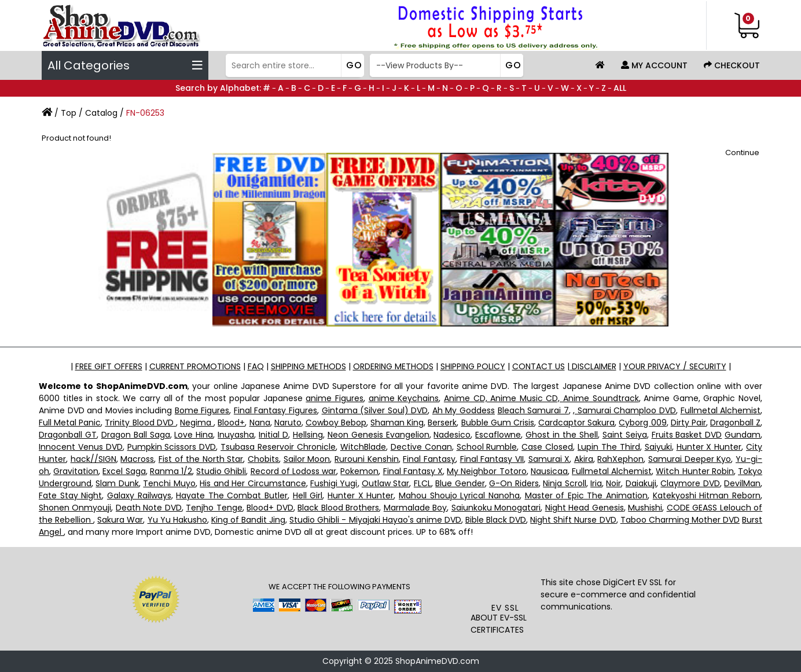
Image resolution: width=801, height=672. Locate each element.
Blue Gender (460, 483)
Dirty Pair (688, 423)
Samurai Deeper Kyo (690, 459)
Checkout (732, 65)
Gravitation (76, 471)
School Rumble (487, 447)
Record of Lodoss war (294, 471)
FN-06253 (145, 113)
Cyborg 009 (642, 423)
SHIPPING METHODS (308, 366)
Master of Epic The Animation (587, 495)
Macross (137, 459)
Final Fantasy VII (492, 459)
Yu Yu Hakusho (177, 520)
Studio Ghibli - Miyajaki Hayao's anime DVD (375, 520)
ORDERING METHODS (393, 366)
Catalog (101, 113)
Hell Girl (308, 495)
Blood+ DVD (270, 508)
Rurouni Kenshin (367, 459)
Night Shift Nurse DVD (573, 520)
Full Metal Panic (70, 423)
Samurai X (549, 459)
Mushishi (645, 508)
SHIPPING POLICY (473, 366)
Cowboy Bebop (336, 423)
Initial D (273, 435)
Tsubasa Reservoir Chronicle (278, 447)
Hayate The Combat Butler (232, 495)
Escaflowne (498, 435)
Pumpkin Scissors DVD (172, 447)
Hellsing (308, 435)
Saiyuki (658, 447)
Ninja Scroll (564, 483)
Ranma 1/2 (171, 471)
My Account (654, 65)
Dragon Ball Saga (136, 435)
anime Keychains (404, 398)
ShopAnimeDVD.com (437, 661)
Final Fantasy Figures (275, 410)
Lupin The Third (609, 447)
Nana (260, 423)
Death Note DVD (149, 508)
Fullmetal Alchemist (721, 410)
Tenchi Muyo (169, 483)
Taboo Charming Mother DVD (680, 520)
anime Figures (335, 398)
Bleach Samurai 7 (533, 410)
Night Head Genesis (585, 508)
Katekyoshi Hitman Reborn (707, 495)
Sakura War (120, 520)
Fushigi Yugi (334, 483)
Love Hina (194, 435)
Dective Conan (421, 447)
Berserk (442, 423)
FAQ (256, 366)
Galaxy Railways (139, 495)
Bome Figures (202, 410)
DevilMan (742, 483)
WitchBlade (363, 447)
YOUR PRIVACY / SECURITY (675, 366)
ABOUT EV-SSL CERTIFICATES (499, 624)
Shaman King (397, 423)
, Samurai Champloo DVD (624, 410)
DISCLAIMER (593, 366)
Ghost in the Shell (562, 435)
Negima (197, 423)
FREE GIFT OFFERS (109, 366)
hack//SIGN (93, 459)
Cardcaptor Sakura (576, 423)
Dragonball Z (735, 423)
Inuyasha (236, 435)
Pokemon (359, 471)
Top (69, 113)
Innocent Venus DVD (81, 447)
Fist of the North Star (201, 459)
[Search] (294, 65)
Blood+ (231, 423)
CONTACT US (539, 366)
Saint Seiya (625, 435)
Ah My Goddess (464, 410)
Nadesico (452, 435)
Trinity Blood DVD (140, 423)
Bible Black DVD (496, 520)
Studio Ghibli (221, 471)
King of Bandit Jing (248, 520)
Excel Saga (124, 471)
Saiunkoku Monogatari (496, 508)
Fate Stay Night (70, 495)
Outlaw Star (385, 483)
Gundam (743, 435)
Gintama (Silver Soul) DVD (375, 410)
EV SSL (505, 608)
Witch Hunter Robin (695, 471)
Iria (596, 483)
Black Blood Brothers (338, 508)
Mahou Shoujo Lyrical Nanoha (459, 495)
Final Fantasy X (413, 471)
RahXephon (620, 459)
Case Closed (547, 447)
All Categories (125, 65)
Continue (742, 153)
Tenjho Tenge (214, 508)
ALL (620, 88)
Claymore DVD (690, 483)
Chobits (263, 459)
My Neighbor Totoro (486, 471)
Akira (584, 459)
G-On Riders (514, 483)
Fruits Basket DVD (687, 435)
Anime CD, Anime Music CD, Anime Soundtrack (541, 398)
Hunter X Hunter (709, 447)
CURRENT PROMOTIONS (195, 366)
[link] (506, 578)
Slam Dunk (117, 483)
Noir (613, 483)
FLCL (422, 483)
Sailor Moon (307, 459)
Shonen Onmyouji (75, 508)
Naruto (288, 423)
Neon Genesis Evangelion (379, 435)
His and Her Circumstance (253, 483)
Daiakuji (641, 483)
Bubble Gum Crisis (498, 423)
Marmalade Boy (415, 508)
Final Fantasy (429, 459)
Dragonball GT (68, 435)
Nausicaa (549, 471)
